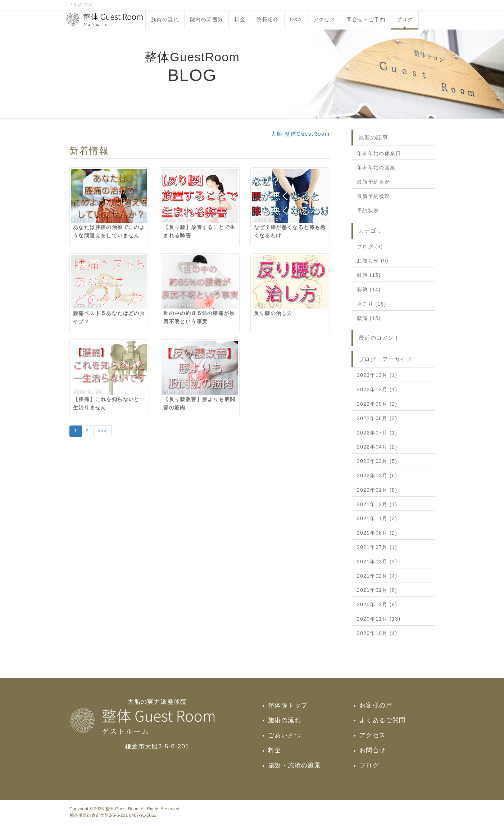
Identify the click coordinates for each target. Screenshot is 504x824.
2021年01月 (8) (377, 590)
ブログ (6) (370, 247)
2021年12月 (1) (377, 504)
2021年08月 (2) (377, 533)
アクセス (324, 19)
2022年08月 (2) (377, 418)
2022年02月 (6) (377, 476)
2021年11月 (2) (377, 518)
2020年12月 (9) (377, 604)
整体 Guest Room (122, 809)
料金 (240, 19)
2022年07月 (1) (377, 433)
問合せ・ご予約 (366, 19)
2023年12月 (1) (377, 375)
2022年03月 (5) (377, 461)
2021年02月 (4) (377, 576)
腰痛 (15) (369, 318)
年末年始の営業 (376, 167)
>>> (102, 431)
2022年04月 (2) (377, 447)
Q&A (296, 19)
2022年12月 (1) (377, 390)
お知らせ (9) (373, 261)
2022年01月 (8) (377, 490)
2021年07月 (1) (377, 547)
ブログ (405, 19)
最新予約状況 (373, 182)
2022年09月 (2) (377, 404)
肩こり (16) (372, 304)
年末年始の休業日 (379, 153)
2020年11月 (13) (379, 619)
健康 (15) (369, 275)
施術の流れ (165, 19)
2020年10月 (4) (377, 633)
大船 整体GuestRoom (300, 134)
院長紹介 (268, 19)
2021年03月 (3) (377, 562)
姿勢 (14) (369, 289)
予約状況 (368, 211)
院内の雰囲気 (206, 19)
